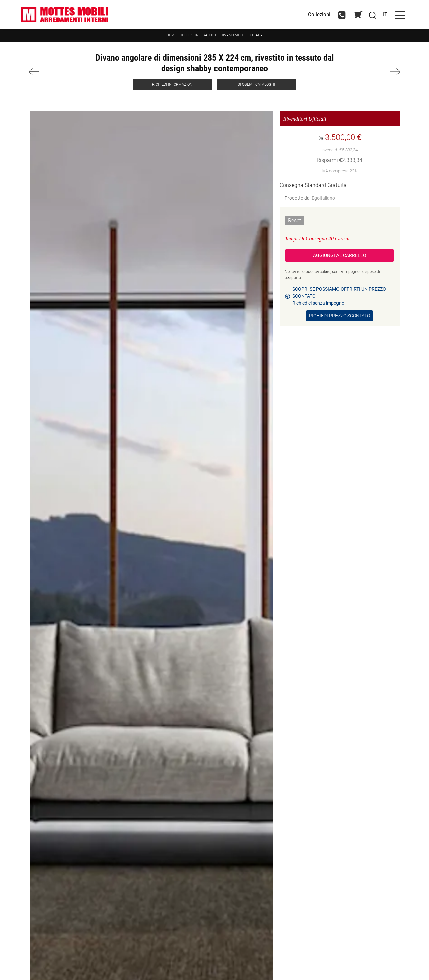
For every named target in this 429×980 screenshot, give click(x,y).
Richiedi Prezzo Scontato (340, 316)
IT (385, 14)
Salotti (210, 35)
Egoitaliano (323, 198)
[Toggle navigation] (400, 15)
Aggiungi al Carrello (340, 255)
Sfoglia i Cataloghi (256, 85)
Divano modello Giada (242, 35)
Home (171, 35)
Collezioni (190, 35)
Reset (294, 220)
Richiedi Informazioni (173, 85)
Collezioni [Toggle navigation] (319, 15)
